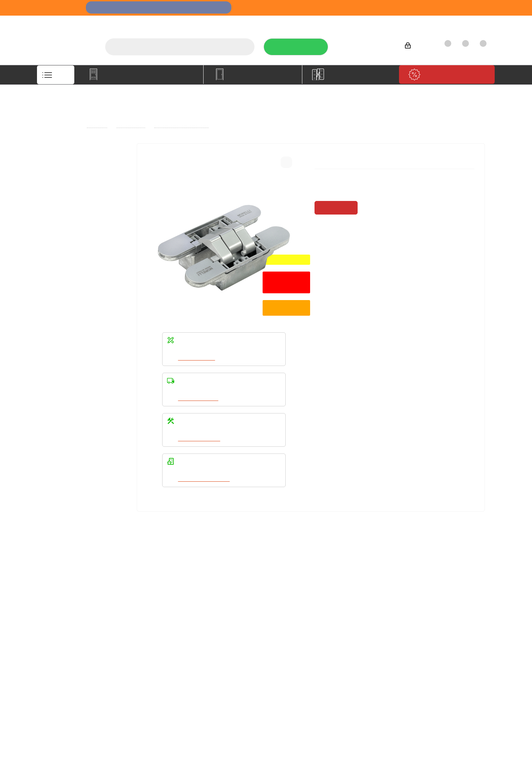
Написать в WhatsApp (205, 479)
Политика (59, 620)
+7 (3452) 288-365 (365, 44)
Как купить (432, 22)
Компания (62, 589)
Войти (416, 47)
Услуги (293, 22)
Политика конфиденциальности (342, 610)
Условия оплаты (155, 601)
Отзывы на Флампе (336, 22)
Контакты (468, 22)
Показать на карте (437, 697)
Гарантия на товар (157, 620)
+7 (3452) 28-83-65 (377, 770)
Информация (154, 589)
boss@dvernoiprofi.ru (448, 640)
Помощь (233, 589)
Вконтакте (315, 661)
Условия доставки (157, 611)
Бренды (231, 611)
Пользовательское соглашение (157, 633)
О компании (259, 22)
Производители (389, 22)
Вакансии (59, 611)
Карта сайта (236, 620)
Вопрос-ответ (238, 601)
